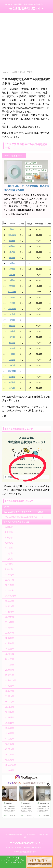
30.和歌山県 (10, 680)
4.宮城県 (9, 543)
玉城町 (12, 354)
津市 (12, 229)
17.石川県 (9, 612)
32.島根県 (9, 691)
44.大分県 (9, 755)
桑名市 (12, 252)
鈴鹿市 (12, 258)
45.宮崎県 (9, 760)
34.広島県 (9, 702)
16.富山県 (9, 606)
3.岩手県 (9, 538)
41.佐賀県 (9, 739)
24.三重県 (9, 649)
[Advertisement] (26, 43)
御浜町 (12, 382)
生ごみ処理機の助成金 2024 (18, 522)
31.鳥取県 (9, 686)
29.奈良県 (9, 675)
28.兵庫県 (9, 670)
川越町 (12, 331)
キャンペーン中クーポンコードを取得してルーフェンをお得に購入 (13, 860)
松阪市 (12, 246)
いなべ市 (12, 292)
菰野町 (12, 320)
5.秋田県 (9, 548)
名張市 (12, 263)
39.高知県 (9, 728)
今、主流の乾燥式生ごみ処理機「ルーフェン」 (26, 517)
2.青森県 (9, 532)
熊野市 (12, 286)
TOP (7, 507)
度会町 (12, 360)
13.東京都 (9, 590)
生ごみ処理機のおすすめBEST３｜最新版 (24, 512)
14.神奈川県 (10, 596)
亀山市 (12, 275)
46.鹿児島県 (10, 765)
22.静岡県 (9, 638)
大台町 (12, 348)
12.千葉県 (9, 585)
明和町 (12, 343)
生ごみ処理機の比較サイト (26, 8)
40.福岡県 (9, 733)
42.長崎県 (9, 744)
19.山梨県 (9, 622)
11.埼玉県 (9, 580)
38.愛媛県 (9, 723)
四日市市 (12, 235)
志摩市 (12, 297)
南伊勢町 (12, 371)
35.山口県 (9, 707)
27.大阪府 (9, 665)
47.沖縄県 (9, 770)
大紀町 (12, 365)
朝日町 (12, 326)
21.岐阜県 (9, 633)
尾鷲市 (12, 269)
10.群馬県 (9, 575)
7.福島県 (9, 559)
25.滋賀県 (9, 654)
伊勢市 (12, 241)
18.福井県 (9, 617)
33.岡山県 (9, 696)
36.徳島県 (9, 712)
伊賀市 (12, 303)
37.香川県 (9, 717)
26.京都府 (9, 659)
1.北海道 (9, 527)
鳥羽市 (12, 280)
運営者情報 (31, 835)
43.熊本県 (9, 749)
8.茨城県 (9, 564)
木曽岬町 (12, 309)
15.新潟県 (9, 601)
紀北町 (12, 377)
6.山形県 (9, 553)
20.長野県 (9, 628)
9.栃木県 (9, 569)
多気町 (12, 337)
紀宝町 (12, 388)
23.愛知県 (9, 643)
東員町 (12, 314)
